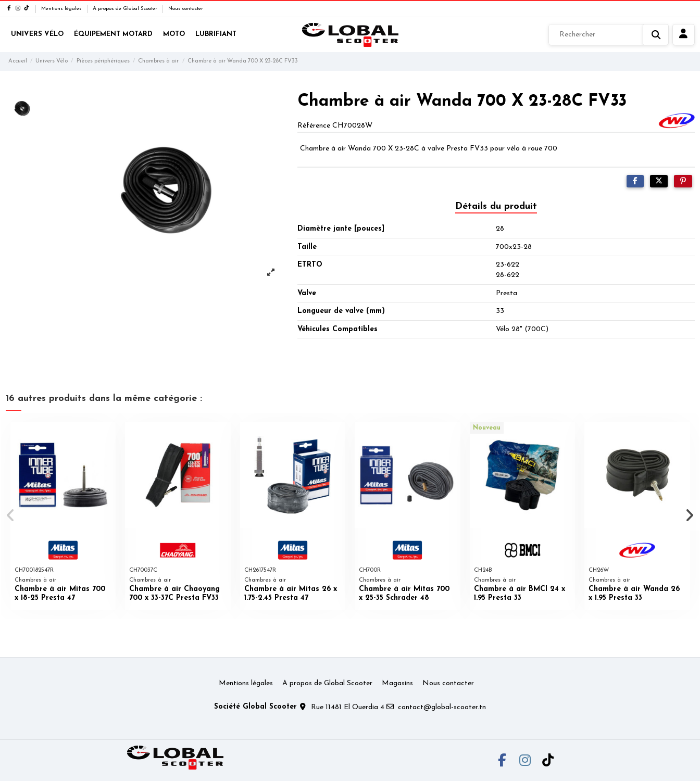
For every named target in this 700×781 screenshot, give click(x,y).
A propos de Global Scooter (126, 9)
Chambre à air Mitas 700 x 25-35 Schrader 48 (404, 594)
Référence (314, 126)
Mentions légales (62, 9)
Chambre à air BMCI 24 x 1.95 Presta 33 (520, 594)
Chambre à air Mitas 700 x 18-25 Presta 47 (60, 594)
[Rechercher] (609, 35)
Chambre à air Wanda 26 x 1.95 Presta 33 (634, 594)
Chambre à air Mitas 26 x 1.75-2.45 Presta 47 (291, 594)
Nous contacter (186, 9)
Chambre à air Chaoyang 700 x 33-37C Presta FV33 (174, 594)
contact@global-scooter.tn (442, 707)
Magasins (397, 683)
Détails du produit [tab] (496, 206)
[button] (11, 515)
